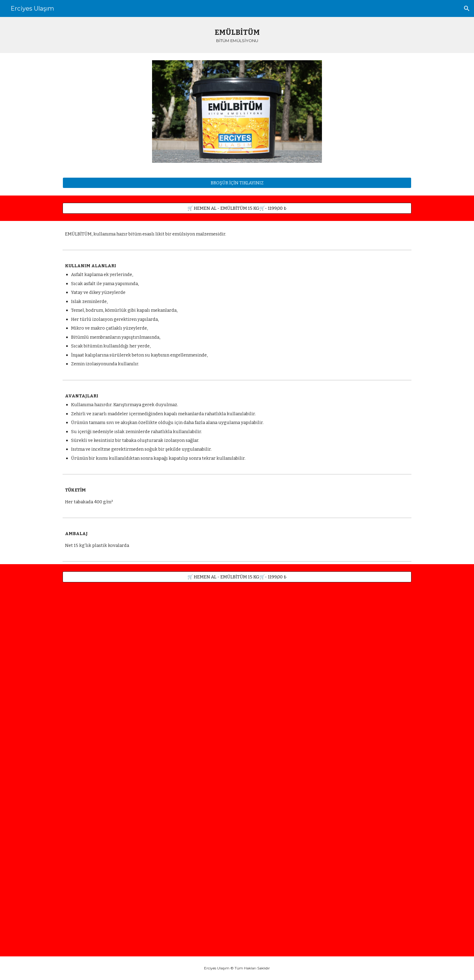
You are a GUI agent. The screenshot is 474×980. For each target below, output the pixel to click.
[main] (237, 35)
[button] (467, 8)
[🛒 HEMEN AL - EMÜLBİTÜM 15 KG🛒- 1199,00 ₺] (237, 208)
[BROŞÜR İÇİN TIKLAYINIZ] (237, 183)
